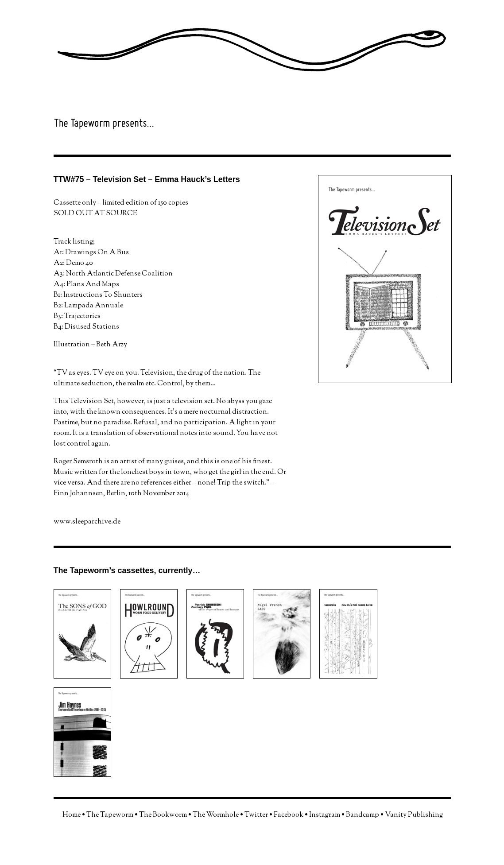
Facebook (289, 815)
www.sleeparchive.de (87, 522)
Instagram (325, 815)
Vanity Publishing (414, 815)
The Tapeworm (110, 815)
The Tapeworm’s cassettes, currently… (127, 570)
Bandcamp (362, 815)
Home (72, 815)
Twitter (256, 815)
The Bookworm (163, 815)
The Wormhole (216, 815)
